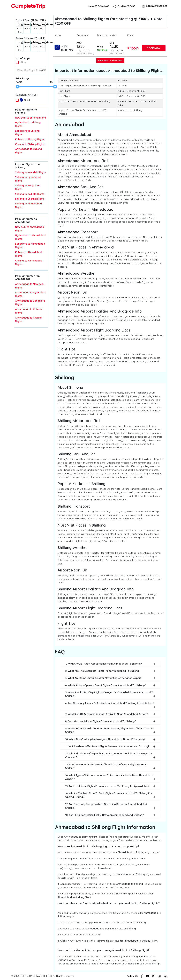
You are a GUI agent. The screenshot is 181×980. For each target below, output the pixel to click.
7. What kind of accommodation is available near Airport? (110, 714)
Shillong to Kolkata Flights (30, 194)
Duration (102, 35)
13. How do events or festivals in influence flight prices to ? (110, 766)
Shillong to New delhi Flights (31, 172)
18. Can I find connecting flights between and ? (110, 815)
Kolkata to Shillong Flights (30, 139)
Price (130, 35)
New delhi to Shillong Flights (31, 118)
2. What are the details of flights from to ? (110, 671)
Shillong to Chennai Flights (30, 199)
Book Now (154, 48)
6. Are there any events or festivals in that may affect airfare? (110, 705)
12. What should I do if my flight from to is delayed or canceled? (110, 755)
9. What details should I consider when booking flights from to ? (110, 730)
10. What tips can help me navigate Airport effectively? (110, 739)
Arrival (113, 35)
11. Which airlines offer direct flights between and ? (110, 746)
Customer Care (124, 6)
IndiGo (25, 100)
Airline (58, 35)
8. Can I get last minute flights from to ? (110, 721)
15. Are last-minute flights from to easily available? (110, 786)
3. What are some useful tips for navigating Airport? (110, 678)
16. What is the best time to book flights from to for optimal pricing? (110, 795)
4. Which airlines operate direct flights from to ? (110, 685)
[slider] (18, 87)
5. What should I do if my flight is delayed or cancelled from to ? (110, 694)
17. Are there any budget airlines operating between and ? (110, 806)
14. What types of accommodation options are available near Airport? (110, 777)
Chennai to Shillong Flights (30, 144)
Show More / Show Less (110, 60)
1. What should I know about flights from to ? (110, 664)
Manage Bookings (99, 6)
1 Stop (23, 62)
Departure (82, 35)
